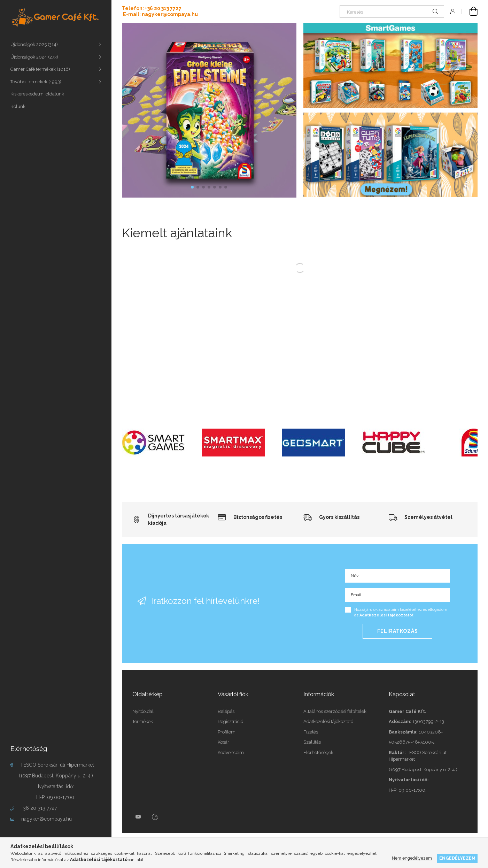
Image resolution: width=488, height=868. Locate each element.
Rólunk (18, 106)
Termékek (143, 721)
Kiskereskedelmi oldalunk (37, 94)
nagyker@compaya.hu (47, 819)
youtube (138, 817)
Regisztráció (230, 721)
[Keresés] (392, 11)
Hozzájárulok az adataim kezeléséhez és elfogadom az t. (401, 613)
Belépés (226, 711)
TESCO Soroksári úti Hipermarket (57, 765)
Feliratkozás (398, 631)
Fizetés (311, 732)
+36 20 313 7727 (39, 808)
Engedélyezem (457, 858)
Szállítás (312, 742)
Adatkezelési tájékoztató (328, 721)
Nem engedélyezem (412, 858)
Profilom (227, 732)
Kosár (223, 742)
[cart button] (470, 11)
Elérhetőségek (318, 752)
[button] (192, 187)
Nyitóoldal (143, 711)
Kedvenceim (231, 752)
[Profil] (453, 11)
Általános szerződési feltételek (335, 711)
